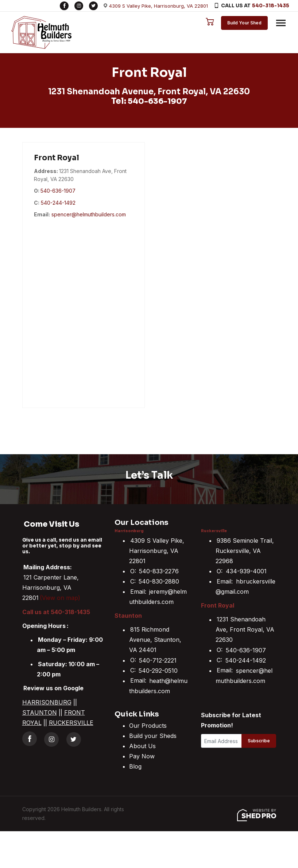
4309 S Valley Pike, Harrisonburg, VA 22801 (158, 6)
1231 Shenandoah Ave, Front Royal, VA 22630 (245, 629)
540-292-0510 (158, 670)
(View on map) (60, 598)
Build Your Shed (243, 23)
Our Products (148, 726)
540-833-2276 (159, 571)
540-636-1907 (157, 101)
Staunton (128, 616)
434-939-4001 (246, 571)
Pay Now (142, 756)
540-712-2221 (158, 660)
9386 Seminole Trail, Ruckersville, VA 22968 (245, 550)
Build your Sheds (153, 736)
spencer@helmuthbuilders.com (89, 214)
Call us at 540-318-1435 (56, 612)
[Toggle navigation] (279, 23)
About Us (142, 746)
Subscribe (259, 741)
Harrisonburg (129, 531)
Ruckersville (214, 531)
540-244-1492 (58, 202)
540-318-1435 (271, 6)
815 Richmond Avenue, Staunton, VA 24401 (155, 640)
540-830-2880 (159, 581)
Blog (135, 766)
